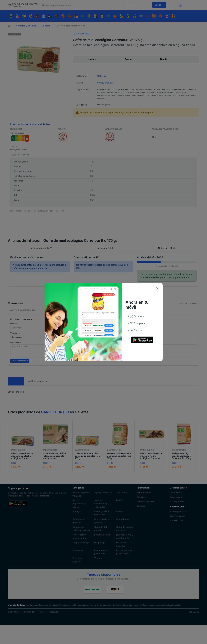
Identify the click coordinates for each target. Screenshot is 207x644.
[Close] (157, 288)
